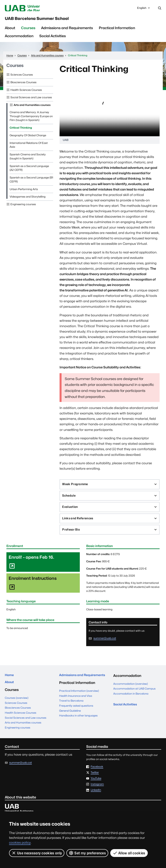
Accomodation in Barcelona (131, 702)
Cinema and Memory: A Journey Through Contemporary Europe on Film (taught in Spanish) (31, 119)
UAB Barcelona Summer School (50, 20)
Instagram (97, 795)
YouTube (96, 789)
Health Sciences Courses (26, 93)
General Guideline (70, 725)
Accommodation (19, 39)
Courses (28, 31)
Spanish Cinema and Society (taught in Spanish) (28, 159)
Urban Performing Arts (24, 192)
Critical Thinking (21, 131)
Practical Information (117, 31)
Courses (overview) (17, 708)
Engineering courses (23, 207)
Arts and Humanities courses (32, 108)
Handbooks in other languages (78, 730)
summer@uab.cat (105, 647)
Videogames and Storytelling (28, 200)
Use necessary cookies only (37, 853)
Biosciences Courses (23, 85)
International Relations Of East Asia (29, 148)
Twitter (95, 783)
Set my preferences (88, 853)
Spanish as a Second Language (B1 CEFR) (31, 182)
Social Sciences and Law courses (31, 100)
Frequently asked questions (76, 720)
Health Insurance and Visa (76, 710)
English (144, 9)
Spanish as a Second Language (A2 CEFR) (29, 171)
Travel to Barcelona (71, 715)
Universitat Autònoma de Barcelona (38, 9)
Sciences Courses (22, 78)
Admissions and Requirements (67, 31)
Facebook (97, 777)
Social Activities (53, 39)
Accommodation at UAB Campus (134, 697)
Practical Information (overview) (79, 705)
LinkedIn (96, 801)
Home (10, 684)
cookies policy (20, 843)
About (10, 31)
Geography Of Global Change (28, 138)
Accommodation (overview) (131, 692)
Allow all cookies (129, 853)
